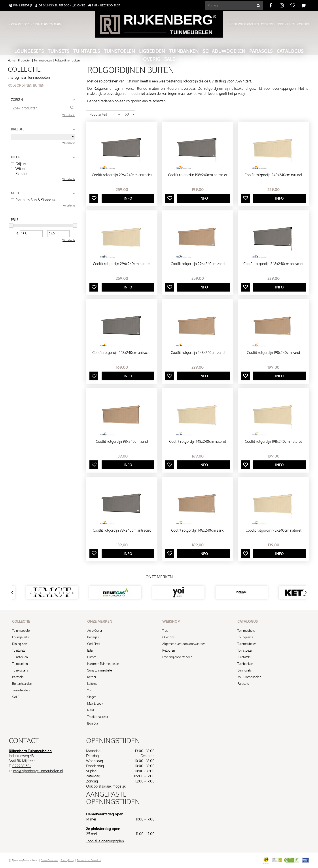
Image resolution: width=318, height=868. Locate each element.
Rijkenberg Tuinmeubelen (30, 751)
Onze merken (159, 577)
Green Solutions (49, 860)
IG (282, 6)
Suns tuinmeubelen (100, 670)
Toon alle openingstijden (105, 841)
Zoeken (17, 100)
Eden (91, 650)
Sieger (92, 697)
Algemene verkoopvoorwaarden (184, 644)
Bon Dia (93, 723)
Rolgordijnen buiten (26, 85)
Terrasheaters (21, 690)
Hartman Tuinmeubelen (103, 664)
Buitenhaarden (22, 684)
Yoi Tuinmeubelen (249, 677)
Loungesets (245, 637)
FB (271, 6)
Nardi (91, 710)
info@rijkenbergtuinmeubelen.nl (38, 771)
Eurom (92, 657)
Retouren (169, 650)
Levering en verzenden (177, 657)
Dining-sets (20, 644)
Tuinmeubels (246, 630)
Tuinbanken (20, 664)
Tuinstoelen (20, 657)
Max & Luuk (95, 703)
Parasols (18, 677)
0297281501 (22, 766)
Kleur (16, 157)
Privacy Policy (67, 860)
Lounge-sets (20, 637)
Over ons (168, 637)
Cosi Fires (94, 644)
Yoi (89, 690)
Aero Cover (95, 630)
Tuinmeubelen (22, 630)
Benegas (93, 637)
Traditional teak (98, 717)
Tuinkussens (20, 670)
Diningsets (244, 670)
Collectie (24, 69)
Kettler (92, 677)
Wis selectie (69, 115)
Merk (15, 193)
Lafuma (92, 684)
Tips (165, 630)
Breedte (18, 129)
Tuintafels (19, 650)
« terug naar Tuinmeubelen (29, 77)
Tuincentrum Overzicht (89, 860)
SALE (16, 697)
